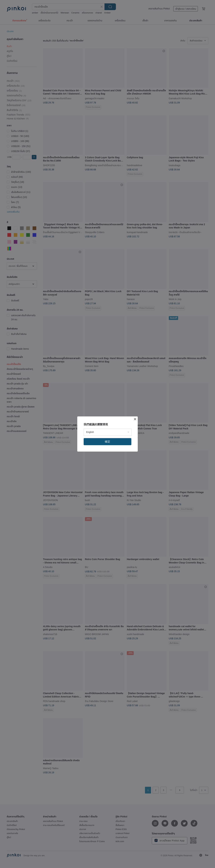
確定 (107, 442)
